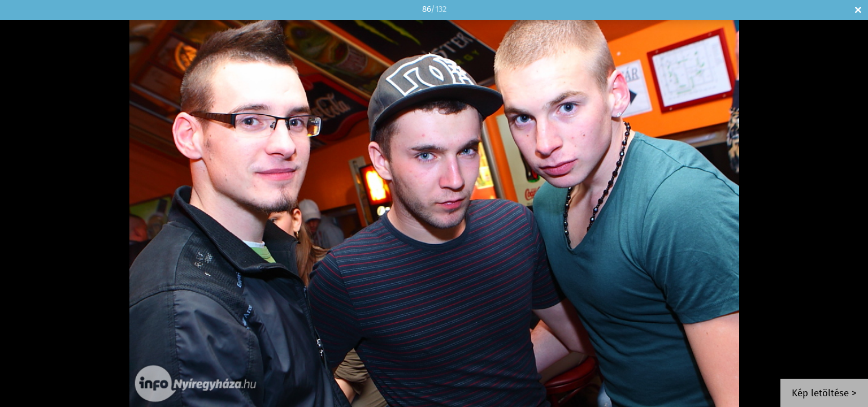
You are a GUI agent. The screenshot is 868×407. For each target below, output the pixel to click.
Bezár (858, 10)
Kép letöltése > (824, 394)
